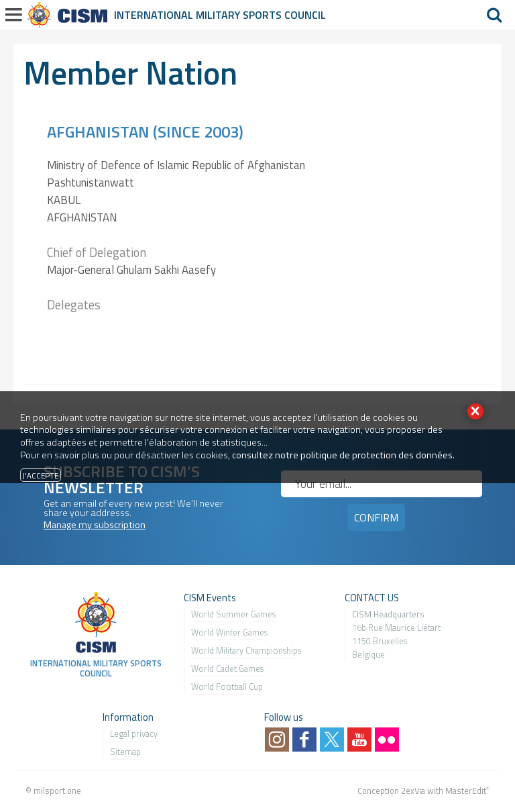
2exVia (413, 791)
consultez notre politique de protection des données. (343, 455)
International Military (178, 15)
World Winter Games (229, 632)
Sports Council (284, 15)
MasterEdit (466, 791)
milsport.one (57, 791)
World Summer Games (233, 614)
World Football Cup (227, 687)
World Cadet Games (227, 668)
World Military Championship (244, 650)
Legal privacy (134, 733)
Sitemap (125, 752)
